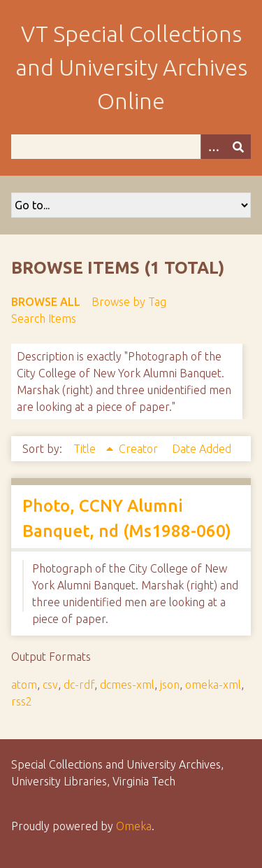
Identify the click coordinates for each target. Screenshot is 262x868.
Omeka (134, 826)
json (170, 685)
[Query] (131, 147)
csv (50, 685)
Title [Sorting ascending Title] (86, 449)
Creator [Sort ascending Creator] (140, 449)
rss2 (22, 701)
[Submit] (238, 147)
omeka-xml (213, 685)
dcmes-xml (127, 685)
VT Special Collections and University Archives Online (131, 67)
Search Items (44, 318)
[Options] (213, 147)
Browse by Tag (129, 302)
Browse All (46, 302)
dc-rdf (79, 685)
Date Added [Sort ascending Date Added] (202, 449)
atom (24, 685)
